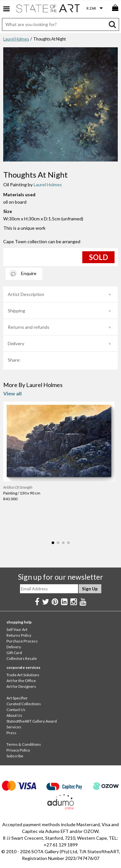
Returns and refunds (29, 327)
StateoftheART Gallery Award (32, 721)
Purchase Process (22, 641)
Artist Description (26, 294)
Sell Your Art (17, 629)
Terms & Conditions (24, 744)
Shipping (16, 311)
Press (11, 733)
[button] (53, 543)
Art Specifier (17, 698)
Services (14, 727)
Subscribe (15, 756)
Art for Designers (21, 686)
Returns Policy (19, 635)
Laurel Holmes (16, 39)
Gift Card (14, 653)
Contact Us (16, 710)
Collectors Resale (22, 658)
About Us (14, 715)
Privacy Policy (18, 750)
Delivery (16, 343)
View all (12, 393)
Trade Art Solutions (23, 675)
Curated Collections (24, 704)
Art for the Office (21, 681)
